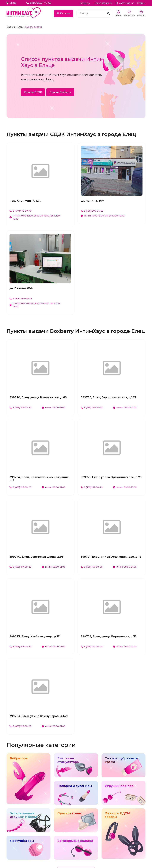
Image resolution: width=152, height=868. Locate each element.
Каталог (65, 13)
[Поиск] (109, 13)
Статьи (141, 3)
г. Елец (48, 79)
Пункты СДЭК (33, 92)
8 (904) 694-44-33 (21, 298)
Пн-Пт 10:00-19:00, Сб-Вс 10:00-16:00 (103, 216)
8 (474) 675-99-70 (20, 211)
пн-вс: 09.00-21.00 (54, 408)
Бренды (85, 3)
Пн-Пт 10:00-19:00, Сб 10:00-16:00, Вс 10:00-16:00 (35, 217)
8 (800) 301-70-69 (39, 3)
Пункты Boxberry (60, 92)
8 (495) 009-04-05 (92, 211)
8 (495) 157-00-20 (20, 408)
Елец (20, 27)
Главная (11, 27)
